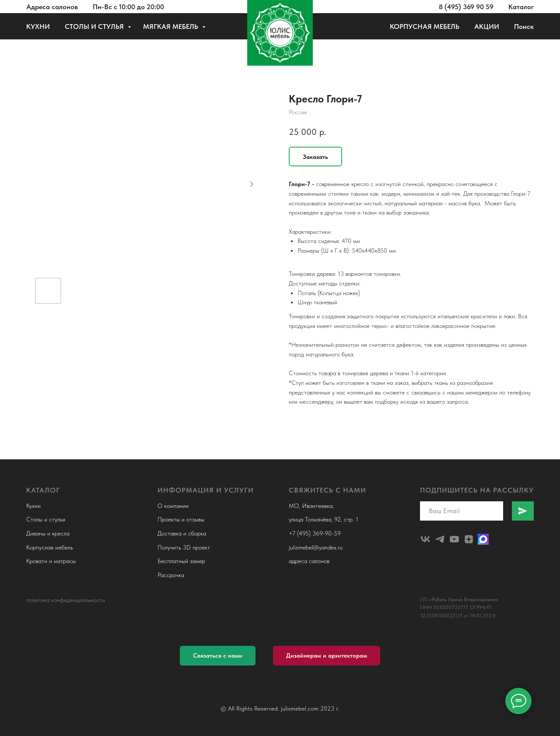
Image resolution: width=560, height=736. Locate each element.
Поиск (524, 26)
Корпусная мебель (50, 547)
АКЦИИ (487, 26)
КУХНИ (38, 26)
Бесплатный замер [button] (181, 561)
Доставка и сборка (182, 533)
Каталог (521, 7)
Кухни (33, 506)
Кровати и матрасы (51, 561)
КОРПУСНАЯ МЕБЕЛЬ (425, 26)
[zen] (469, 539)
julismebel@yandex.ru (316, 547)
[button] (218, 656)
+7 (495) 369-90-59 (315, 533)
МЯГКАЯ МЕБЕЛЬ (171, 26)
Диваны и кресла (48, 533)
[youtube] (454, 539)
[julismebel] (425, 539)
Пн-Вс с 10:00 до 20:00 (128, 7)
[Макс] (483, 539)
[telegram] (440, 539)
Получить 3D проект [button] (184, 547)
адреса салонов (309, 561)
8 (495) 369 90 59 (466, 7)
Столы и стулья (46, 519)
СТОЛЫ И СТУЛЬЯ (95, 26)
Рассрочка (171, 575)
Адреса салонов (52, 7)
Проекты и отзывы (181, 519)
